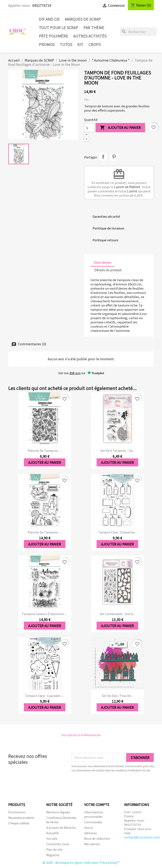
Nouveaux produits (21, 818)
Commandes (93, 822)
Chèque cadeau (19, 823)
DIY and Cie (49, 19)
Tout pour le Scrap (59, 27)
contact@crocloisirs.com (142, 837)
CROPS (94, 44)
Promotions (17, 812)
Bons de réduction (97, 838)
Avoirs (89, 828)
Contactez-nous (58, 844)
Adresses (90, 833)
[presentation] (107, 784)
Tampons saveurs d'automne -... (45, 614)
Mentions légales (58, 812)
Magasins (53, 855)
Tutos (66, 44)
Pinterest (114, 157)
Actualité (53, 833)
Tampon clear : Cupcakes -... (45, 696)
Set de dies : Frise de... (117, 696)
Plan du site (54, 849)
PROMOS (47, 44)
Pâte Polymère (53, 36)
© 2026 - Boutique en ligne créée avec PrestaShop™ (81, 862)
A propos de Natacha (61, 828)
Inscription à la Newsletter (81, 735)
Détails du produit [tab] (108, 270)
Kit (80, 44)
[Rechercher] (138, 32)
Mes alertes (92, 844)
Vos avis (52, 838)
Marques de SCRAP (83, 19)
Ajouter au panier (120, 128)
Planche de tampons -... (45, 451)
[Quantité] (89, 128)
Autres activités (90, 36)
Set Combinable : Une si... (117, 614)
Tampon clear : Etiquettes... (117, 532)
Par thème (94, 27)
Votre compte (97, 805)
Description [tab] (103, 262)
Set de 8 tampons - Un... (117, 451)
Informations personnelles (94, 814)
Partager (103, 157)
